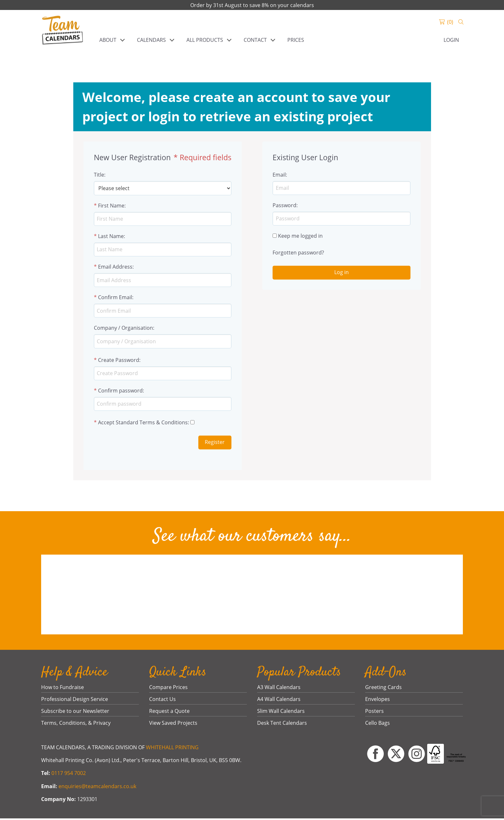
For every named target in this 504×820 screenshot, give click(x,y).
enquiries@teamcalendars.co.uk (97, 788)
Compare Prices (168, 689)
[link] (63, 31)
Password (284, 206)
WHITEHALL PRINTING (172, 749)
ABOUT (108, 40)
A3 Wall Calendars (279, 689)
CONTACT (255, 40)
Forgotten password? (298, 253)
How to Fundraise (63, 689)
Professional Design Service (75, 701)
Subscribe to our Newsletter (75, 713)
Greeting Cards (383, 689)
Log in (342, 273)
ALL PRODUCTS (205, 40)
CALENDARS (151, 40)
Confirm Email (115, 298)
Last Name (111, 236)
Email (279, 175)
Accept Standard (118, 424)
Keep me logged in (300, 236)
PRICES (296, 40)
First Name (111, 206)
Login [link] (451, 40)
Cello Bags (378, 725)
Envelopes (378, 701)
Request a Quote (169, 713)
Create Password (119, 361)
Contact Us (162, 701)
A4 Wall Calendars (279, 701)
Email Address (115, 267)
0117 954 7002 (69, 775)
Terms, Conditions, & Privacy (76, 725)
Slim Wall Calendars (281, 713)
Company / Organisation (123, 329)
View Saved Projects (173, 725)
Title (99, 175)
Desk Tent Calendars (282, 725)
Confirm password (120, 392)
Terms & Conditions (164, 424)
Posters (374, 713)
